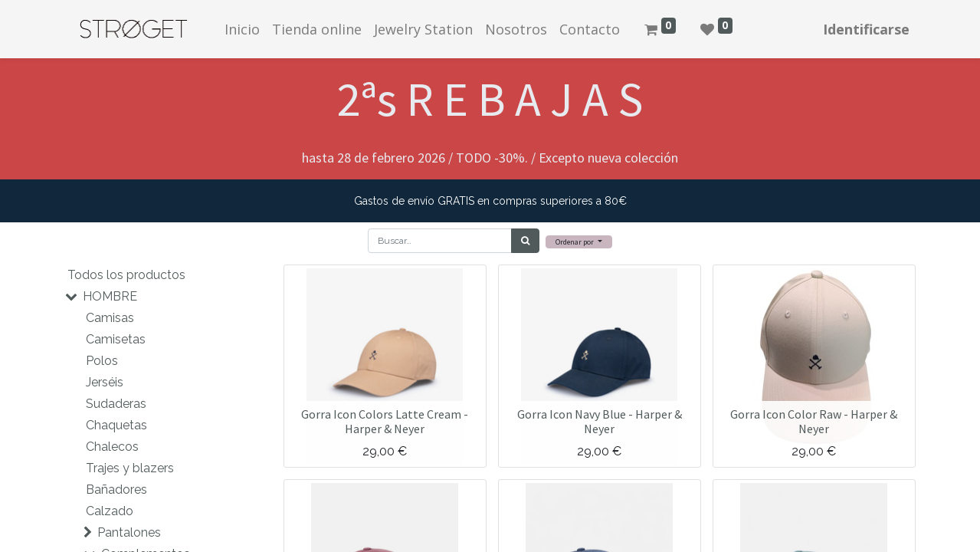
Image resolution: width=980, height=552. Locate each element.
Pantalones (129, 532)
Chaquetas (116, 425)
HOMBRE (110, 296)
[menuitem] (242, 30)
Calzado (110, 511)
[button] (579, 242)
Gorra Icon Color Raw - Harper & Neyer (814, 421)
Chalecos (112, 447)
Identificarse (866, 29)
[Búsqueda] (525, 241)
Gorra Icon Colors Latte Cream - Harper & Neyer (385, 421)
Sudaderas (116, 404)
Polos (102, 361)
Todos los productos (126, 275)
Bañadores (116, 490)
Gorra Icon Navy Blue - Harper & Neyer (600, 421)
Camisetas (116, 339)
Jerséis (105, 382)
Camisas (110, 318)
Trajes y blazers (130, 468)
